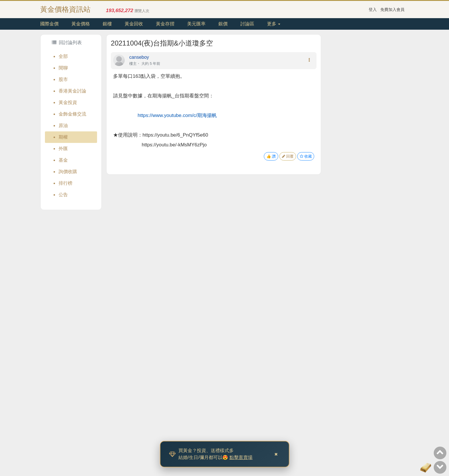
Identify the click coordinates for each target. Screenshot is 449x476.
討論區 (247, 24)
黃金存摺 (165, 24)
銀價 (223, 24)
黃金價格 (81, 24)
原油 (63, 125)
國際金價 (50, 24)
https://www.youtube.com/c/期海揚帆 (177, 115)
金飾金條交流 (73, 114)
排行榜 (66, 183)
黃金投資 (68, 102)
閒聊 (63, 68)
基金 (63, 160)
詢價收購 (68, 172)
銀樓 (107, 24)
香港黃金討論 (73, 91)
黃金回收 (134, 24)
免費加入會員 (393, 10)
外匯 (63, 149)
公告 (63, 195)
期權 (63, 137)
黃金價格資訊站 (66, 9)
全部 (63, 56)
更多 (273, 24)
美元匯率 (196, 24)
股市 (63, 79)
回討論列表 (67, 42)
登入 (373, 10)
